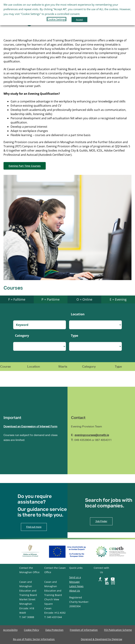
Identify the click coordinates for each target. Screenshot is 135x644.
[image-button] (25, 166)
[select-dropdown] (95, 325)
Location (78, 314)
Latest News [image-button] (76, 586)
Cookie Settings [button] (57, 19)
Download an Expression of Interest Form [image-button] (30, 426)
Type (75, 336)
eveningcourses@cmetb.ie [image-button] (92, 435)
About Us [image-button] (75, 591)
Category (22, 336)
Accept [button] (79, 19)
